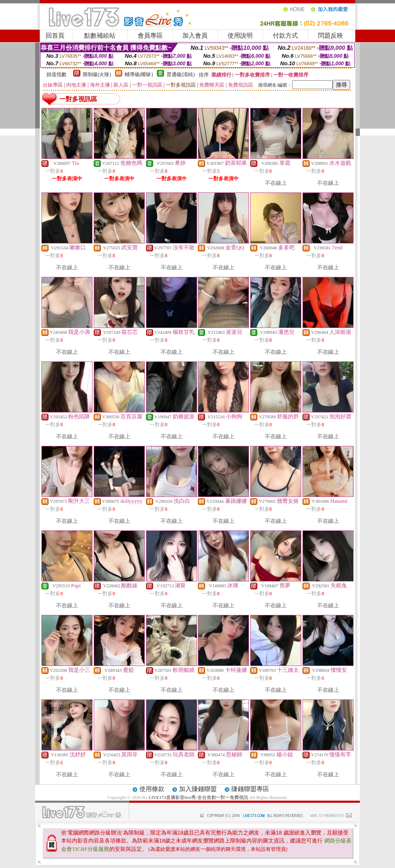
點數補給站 (100, 36)
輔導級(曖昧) (139, 74)
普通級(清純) (181, 74)
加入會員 (195, 36)
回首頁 (55, 36)
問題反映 (331, 36)
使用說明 (240, 36)
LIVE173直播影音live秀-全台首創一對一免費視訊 (198, 797)
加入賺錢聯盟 (198, 789)
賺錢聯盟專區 (250, 789)
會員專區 (150, 36)
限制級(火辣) (97, 74)
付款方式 (285, 36)
